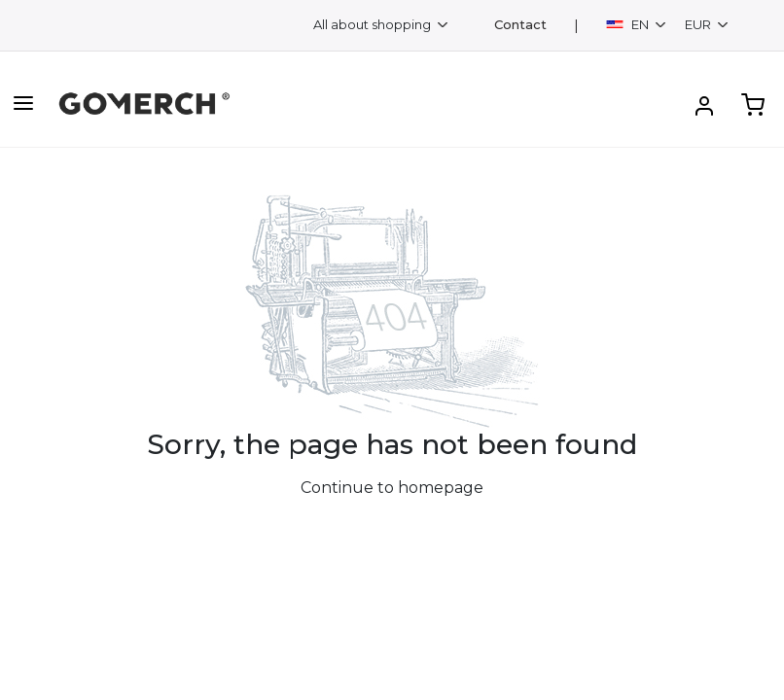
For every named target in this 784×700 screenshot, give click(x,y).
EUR (699, 24)
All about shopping (374, 24)
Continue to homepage (392, 488)
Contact (520, 25)
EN (629, 24)
